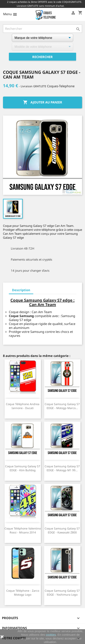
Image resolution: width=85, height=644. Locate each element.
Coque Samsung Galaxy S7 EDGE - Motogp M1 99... (62, 468)
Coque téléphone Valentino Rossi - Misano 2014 (23, 530)
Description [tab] (21, 290)
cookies (51, 635)
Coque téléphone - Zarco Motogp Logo (23, 593)
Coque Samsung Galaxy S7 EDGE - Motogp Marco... (62, 406)
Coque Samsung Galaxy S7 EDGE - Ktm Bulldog (23, 468)
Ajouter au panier (43, 102)
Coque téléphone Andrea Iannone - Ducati (23, 406)
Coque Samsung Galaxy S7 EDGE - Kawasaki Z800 (62, 530)
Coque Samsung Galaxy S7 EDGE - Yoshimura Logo (62, 593)
